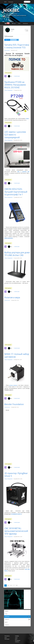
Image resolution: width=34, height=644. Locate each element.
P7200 (27, 119)
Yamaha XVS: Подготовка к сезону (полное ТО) (17, 46)
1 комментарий (17, 247)
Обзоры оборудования (8, 90)
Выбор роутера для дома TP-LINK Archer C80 (17, 254)
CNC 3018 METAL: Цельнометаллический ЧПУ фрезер (16, 531)
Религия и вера (12, 297)
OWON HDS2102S (8, 238)
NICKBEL (11, 10)
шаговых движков (13, 385)
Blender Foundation (14, 404)
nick (13, 29)
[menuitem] (5, 2)
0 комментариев (17, 76)
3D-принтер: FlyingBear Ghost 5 (16, 475)
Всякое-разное (7, 50)
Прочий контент (7, 300)
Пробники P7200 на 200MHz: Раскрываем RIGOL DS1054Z (15, 85)
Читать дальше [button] (8, 73)
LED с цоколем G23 (23, 172)
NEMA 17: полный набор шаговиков (17, 355)
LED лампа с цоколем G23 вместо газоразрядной (15, 135)
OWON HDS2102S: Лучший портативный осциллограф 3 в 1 (16, 192)
